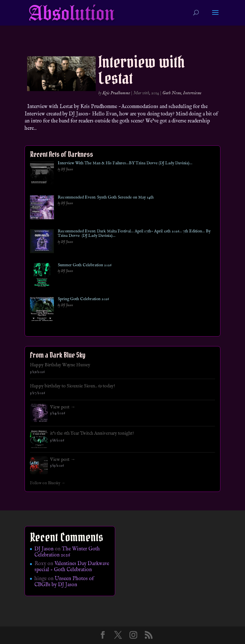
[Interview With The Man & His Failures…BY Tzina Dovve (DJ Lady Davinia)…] (42, 174)
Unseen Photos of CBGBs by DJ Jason (64, 582)
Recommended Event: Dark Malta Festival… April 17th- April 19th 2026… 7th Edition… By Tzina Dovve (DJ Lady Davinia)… (134, 234)
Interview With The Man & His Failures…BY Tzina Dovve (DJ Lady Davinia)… (125, 163)
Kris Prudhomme (116, 93)
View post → (63, 407)
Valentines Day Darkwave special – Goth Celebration (72, 567)
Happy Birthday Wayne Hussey (60, 365)
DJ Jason (44, 549)
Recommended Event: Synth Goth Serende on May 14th (106, 198)
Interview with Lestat (141, 70)
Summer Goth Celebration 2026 (85, 265)
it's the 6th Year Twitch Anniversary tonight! (92, 433)
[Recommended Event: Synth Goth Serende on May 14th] (42, 209)
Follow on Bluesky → (48, 483)
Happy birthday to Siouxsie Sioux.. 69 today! (73, 386)
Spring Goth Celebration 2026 (83, 299)
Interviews (192, 93)
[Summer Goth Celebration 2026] (42, 276)
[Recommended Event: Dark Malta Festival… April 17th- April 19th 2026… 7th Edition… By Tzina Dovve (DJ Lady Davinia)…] (42, 242)
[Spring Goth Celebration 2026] (42, 310)
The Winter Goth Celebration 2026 (67, 552)
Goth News (172, 93)
